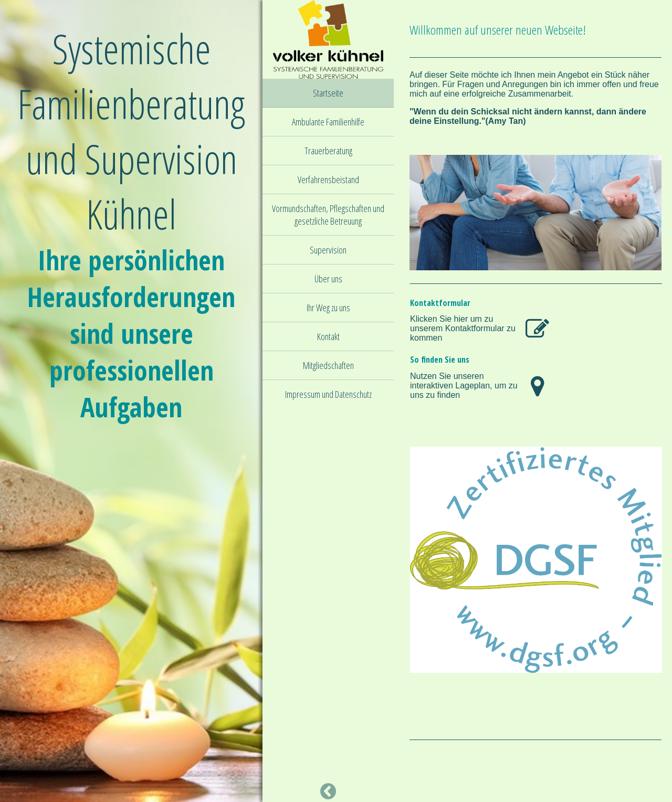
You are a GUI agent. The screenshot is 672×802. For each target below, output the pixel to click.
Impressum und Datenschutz (328, 394)
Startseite (328, 93)
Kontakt (328, 336)
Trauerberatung (328, 151)
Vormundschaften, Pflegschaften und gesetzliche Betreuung (328, 215)
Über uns (328, 279)
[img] (328, 39)
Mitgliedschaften (328, 365)
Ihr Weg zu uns (328, 308)
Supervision (328, 250)
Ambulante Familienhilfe (328, 122)
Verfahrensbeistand (328, 180)
